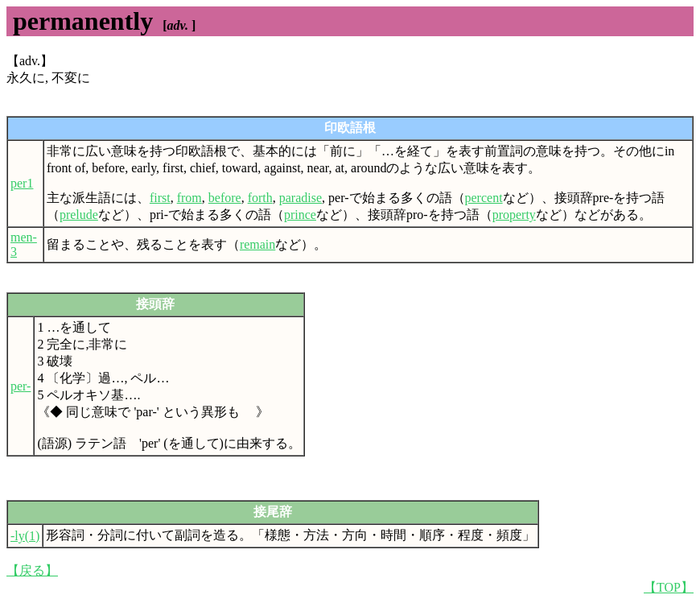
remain (257, 244)
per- (21, 386)
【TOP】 (669, 587)
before (225, 198)
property (514, 215)
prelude (79, 215)
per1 (22, 183)
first (160, 198)
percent (484, 198)
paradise (301, 198)
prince (300, 215)
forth (260, 198)
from (189, 198)
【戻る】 (32, 570)
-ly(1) (25, 536)
